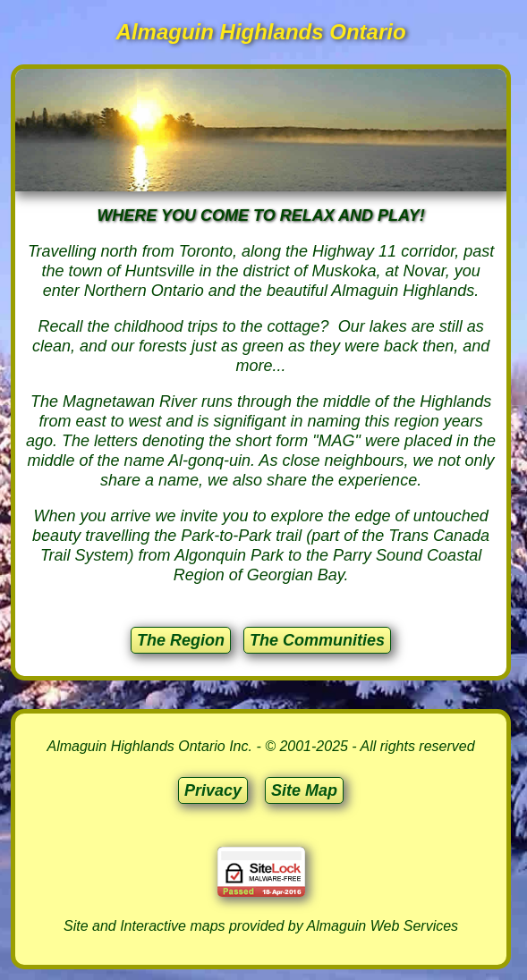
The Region (181, 640)
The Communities (317, 640)
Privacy (213, 790)
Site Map (304, 790)
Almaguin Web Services (383, 926)
